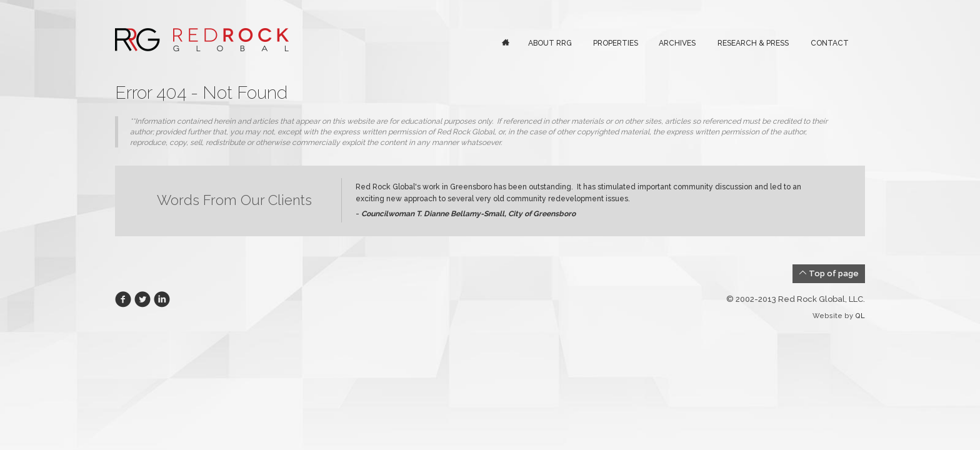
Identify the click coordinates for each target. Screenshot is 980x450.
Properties (616, 43)
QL (860, 316)
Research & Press (753, 43)
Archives (677, 43)
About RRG (550, 43)
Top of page (829, 273)
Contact (830, 43)
